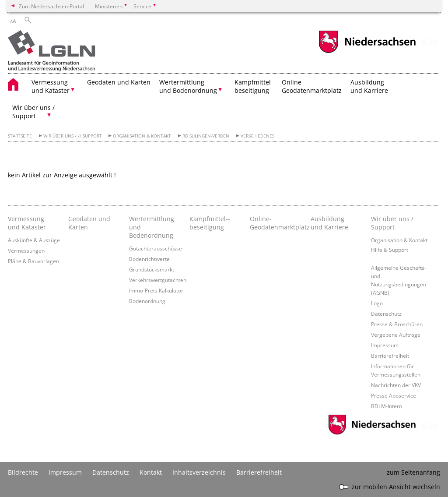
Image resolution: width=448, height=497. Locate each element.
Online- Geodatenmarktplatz (312, 86)
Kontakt (151, 472)
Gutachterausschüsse (156, 248)
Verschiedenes (257, 136)
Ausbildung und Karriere (369, 86)
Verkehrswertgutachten (158, 280)
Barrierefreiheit (390, 356)
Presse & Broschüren (397, 324)
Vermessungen (26, 250)
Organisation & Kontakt (142, 136)
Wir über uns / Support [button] (33, 112)
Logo (377, 303)
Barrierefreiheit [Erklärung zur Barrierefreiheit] (259, 472)
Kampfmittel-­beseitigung (210, 223)
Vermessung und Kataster (27, 223)
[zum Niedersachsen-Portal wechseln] (367, 52)
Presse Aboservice (394, 395)
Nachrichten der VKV (396, 385)
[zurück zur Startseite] (52, 52)
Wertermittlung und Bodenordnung (152, 227)
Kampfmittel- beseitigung (254, 86)
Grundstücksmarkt (152, 269)
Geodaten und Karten (119, 82)
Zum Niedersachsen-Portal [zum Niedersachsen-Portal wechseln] (51, 6)
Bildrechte (23, 472)
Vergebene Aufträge (396, 335)
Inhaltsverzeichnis (199, 472)
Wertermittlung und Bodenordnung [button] (188, 86)
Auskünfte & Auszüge (34, 240)
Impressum (385, 345)
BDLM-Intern (387, 406)
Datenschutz (386, 314)
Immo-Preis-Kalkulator (156, 290)
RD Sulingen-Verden (206, 136)
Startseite (20, 136)
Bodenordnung (147, 301)
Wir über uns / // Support (73, 136)
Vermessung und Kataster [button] (51, 86)
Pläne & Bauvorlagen (33, 261)
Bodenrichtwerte (149, 259)
